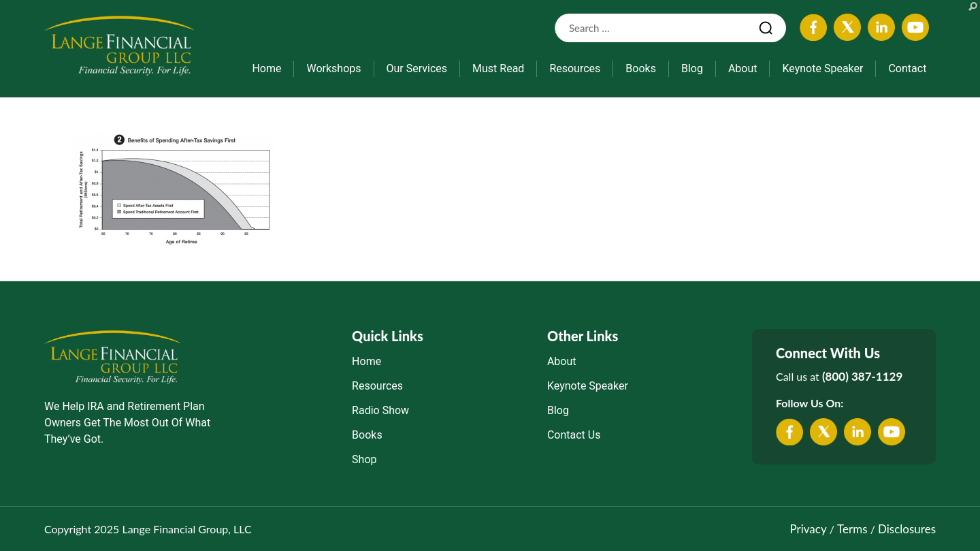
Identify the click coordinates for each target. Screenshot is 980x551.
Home (266, 68)
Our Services (417, 68)
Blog (692, 68)
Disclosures (907, 529)
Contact (907, 68)
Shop (364, 459)
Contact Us (574, 435)
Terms (852, 529)
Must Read (498, 68)
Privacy (808, 529)
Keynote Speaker (822, 68)
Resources (575, 68)
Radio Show (380, 410)
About (743, 68)
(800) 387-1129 (862, 376)
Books (641, 68)
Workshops (333, 68)
